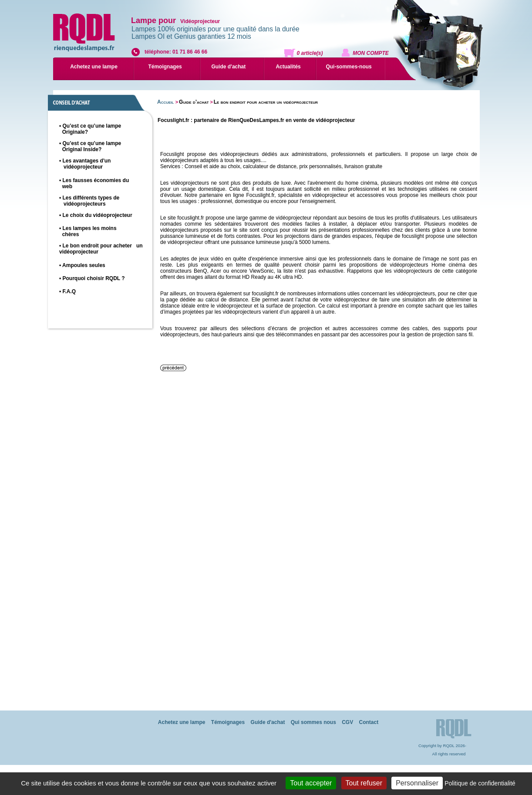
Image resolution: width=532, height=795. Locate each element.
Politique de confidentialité (480, 783)
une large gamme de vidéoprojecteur (269, 218)
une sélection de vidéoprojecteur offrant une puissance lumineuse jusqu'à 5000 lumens (319, 239)
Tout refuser (364, 783)
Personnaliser (417, 783)
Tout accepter (311, 783)
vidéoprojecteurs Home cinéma (428, 265)
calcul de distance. (227, 300)
